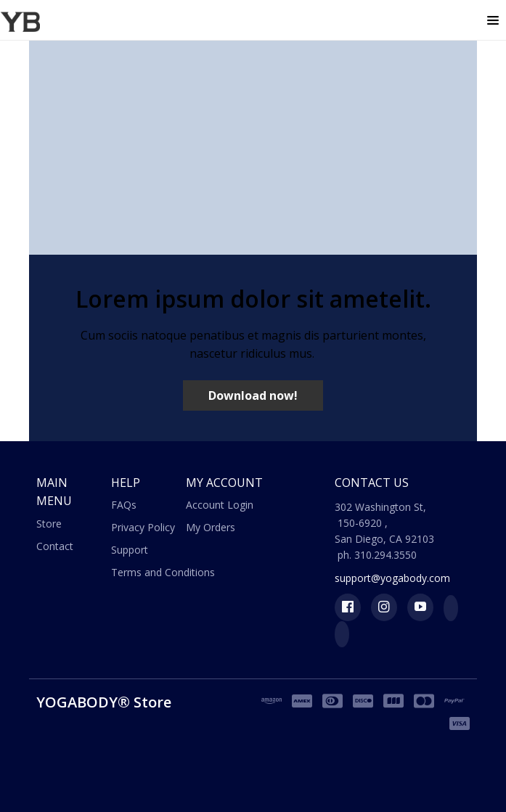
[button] (493, 21)
